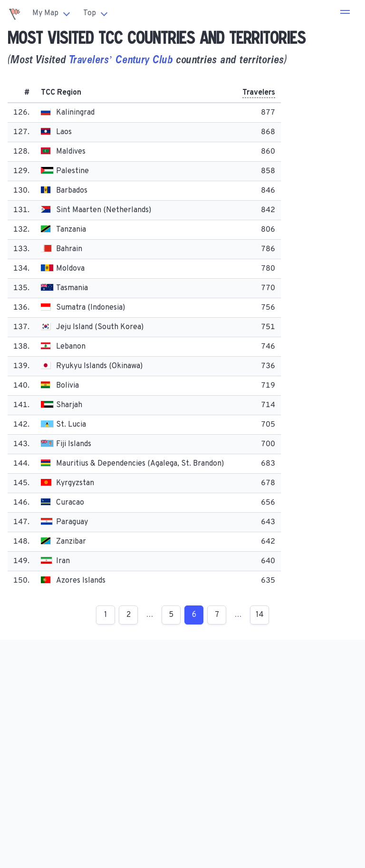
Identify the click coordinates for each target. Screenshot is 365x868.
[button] (345, 13)
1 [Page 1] (106, 615)
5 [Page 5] (171, 615)
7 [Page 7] (217, 615)
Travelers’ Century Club (121, 59)
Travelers (259, 93)
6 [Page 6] (194, 615)
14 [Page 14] (260, 615)
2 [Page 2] (129, 615)
